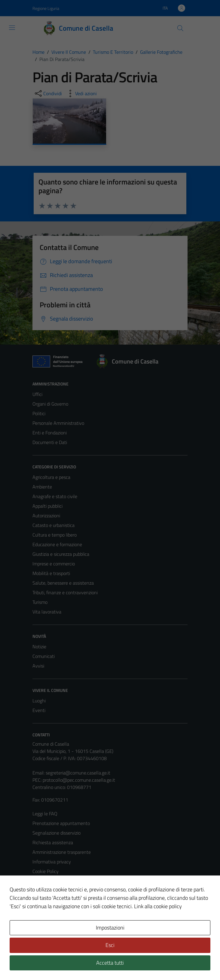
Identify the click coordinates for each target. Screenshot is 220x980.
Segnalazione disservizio (57, 833)
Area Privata (45, 925)
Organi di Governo (50, 404)
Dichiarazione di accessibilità (60, 890)
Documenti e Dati (50, 442)
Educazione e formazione (57, 544)
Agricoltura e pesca (51, 477)
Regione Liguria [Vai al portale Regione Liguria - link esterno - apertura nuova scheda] (46, 8)
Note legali (43, 881)
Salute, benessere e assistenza (63, 583)
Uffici (37, 394)
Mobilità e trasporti (51, 573)
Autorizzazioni (46, 516)
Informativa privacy (52, 862)
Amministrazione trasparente (62, 852)
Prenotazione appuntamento (61, 823)
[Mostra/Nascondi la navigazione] (12, 28)
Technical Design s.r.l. (73, 963)
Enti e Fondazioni (50, 433)
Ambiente (42, 487)
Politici (39, 413)
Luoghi (39, 701)
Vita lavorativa (47, 612)
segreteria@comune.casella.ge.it (78, 773)
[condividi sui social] (48, 93)
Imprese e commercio (54, 564)
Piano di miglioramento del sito (63, 900)
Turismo (40, 602)
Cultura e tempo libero (55, 535)
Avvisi (38, 666)
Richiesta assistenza (53, 842)
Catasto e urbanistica (53, 525)
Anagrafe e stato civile (55, 496)
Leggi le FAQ (45, 814)
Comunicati (44, 656)
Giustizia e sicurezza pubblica (61, 554)
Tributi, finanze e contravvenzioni (65, 592)
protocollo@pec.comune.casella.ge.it (79, 780)
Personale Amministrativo (58, 423)
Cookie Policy (46, 871)
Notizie (39, 647)
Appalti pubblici (47, 506)
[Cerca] (180, 28)
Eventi (39, 710)
